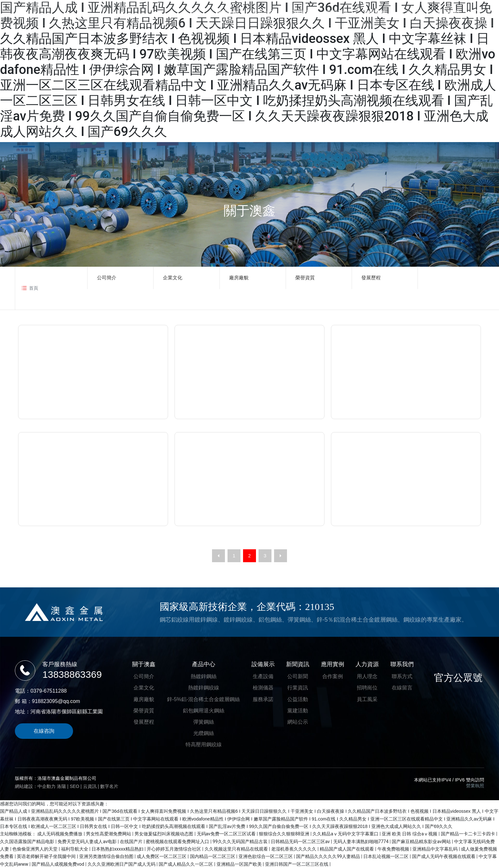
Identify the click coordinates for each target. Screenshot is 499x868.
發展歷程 (371, 278)
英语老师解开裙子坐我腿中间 (47, 856)
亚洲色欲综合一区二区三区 (266, 856)
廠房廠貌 (239, 278)
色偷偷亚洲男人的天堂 (35, 849)
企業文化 (173, 278)
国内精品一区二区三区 (213, 856)
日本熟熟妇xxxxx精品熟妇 (118, 849)
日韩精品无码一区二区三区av (301, 842)
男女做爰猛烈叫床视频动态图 (164, 834)
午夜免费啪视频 (394, 849)
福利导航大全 (75, 849)
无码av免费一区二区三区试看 (227, 834)
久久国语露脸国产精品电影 (28, 842)
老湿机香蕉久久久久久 (294, 849)
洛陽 (61, 786)
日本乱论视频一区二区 (386, 856)
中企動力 (47, 786)
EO (77, 786)
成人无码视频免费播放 (60, 834)
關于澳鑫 (249, 211)
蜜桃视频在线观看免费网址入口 (178, 842)
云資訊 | (92, 786)
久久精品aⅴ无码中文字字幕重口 (346, 834)
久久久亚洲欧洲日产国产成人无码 (122, 864)
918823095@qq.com (56, 701)
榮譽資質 (305, 278)
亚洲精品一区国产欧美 (240, 864)
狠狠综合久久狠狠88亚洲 (285, 834)
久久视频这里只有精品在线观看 (237, 849)
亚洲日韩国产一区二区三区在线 (297, 864)
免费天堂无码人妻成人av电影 (88, 842)
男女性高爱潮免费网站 (109, 834)
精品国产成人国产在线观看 (347, 849)
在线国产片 (132, 842)
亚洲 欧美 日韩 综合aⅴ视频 (410, 834)
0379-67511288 (48, 691)
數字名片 (109, 786)
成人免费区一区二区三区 (162, 856)
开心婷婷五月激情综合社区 (174, 849)
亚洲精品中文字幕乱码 (435, 849)
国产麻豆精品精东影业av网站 (422, 842)
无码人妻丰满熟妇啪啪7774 (361, 842)
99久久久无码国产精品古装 (241, 842)
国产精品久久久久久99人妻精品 (329, 856)
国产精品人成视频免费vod (58, 864)
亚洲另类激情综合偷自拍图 (107, 856)
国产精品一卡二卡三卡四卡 (468, 834)
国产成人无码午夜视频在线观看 (444, 856)
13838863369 (72, 674)
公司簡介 (107, 278)
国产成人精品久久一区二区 (186, 864)
